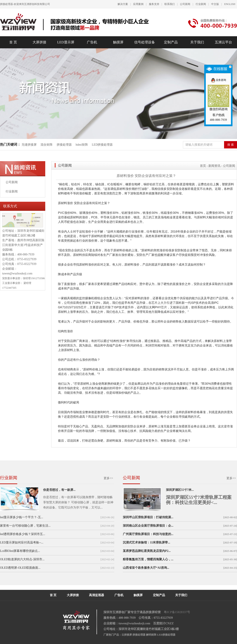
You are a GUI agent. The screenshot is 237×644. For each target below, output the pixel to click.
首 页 (13, 42)
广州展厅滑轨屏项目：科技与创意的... (148, 534)
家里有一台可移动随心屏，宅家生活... (25, 526)
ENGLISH (230, 4)
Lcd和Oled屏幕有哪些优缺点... (20, 551)
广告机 (92, 42)
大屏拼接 (39, 42)
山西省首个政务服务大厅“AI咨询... (146, 568)
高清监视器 (97, 595)
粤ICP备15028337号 (177, 612)
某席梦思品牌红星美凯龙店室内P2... (147, 551)
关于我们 (197, 42)
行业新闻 (201, 4)
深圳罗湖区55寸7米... (180, 490)
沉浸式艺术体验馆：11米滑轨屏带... (147, 542)
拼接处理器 (64, 145)
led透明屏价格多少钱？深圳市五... (23, 534)
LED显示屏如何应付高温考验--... (22, 542)
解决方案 (123, 4)
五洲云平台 (223, 42)
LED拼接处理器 (102, 145)
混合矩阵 (47, 145)
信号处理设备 (145, 42)
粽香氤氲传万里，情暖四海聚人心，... (148, 559)
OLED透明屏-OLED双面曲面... (20, 568)
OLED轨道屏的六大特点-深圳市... (22, 559)
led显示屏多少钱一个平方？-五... (22, 517)
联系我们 (170, 4)
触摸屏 (118, 42)
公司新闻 (185, 4)
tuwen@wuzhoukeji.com (17, 273)
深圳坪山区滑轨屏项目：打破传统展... (148, 517)
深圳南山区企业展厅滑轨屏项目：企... (148, 526)
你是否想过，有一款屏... (59, 490)
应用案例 (138, 4)
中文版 (215, 4)
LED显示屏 (66, 42)
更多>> (108, 478)
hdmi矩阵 (82, 145)
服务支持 (154, 4)
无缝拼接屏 (30, 145)
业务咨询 (218, 80)
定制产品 (171, 42)
